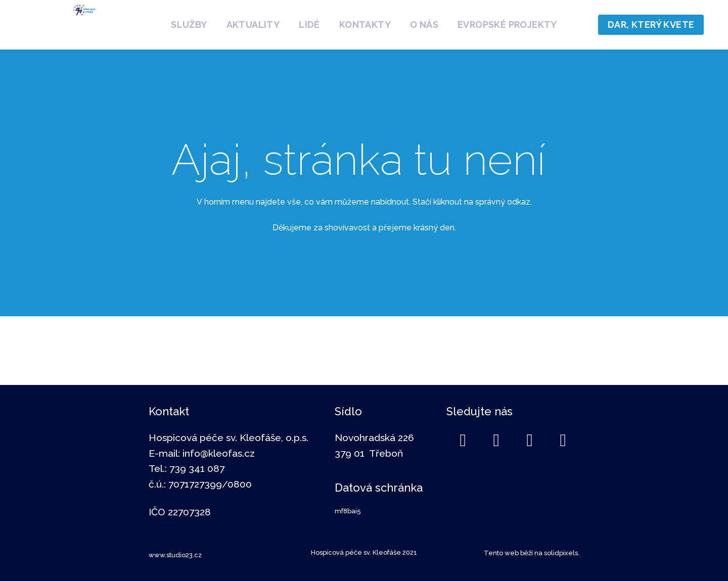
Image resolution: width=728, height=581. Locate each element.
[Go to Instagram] (530, 441)
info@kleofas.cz (219, 453)
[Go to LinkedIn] (496, 441)
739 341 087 (197, 468)
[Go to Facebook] (463, 441)
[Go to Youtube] (563, 441)
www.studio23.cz (175, 555)
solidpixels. (562, 553)
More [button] (507, 25)
